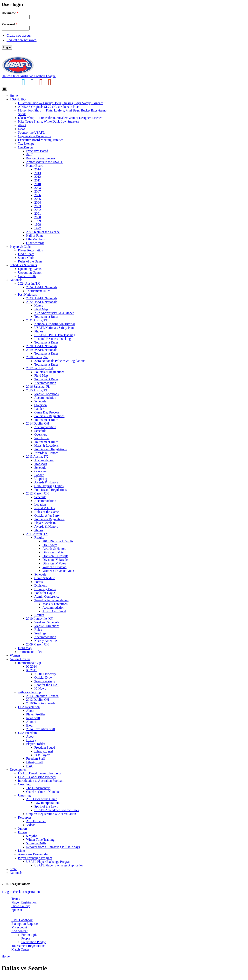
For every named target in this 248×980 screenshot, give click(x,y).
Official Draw (43, 678)
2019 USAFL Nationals (42, 350)
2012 (38, 177)
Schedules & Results (23, 265)
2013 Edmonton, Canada (42, 696)
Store (13, 869)
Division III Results (55, 556)
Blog (29, 725)
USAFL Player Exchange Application (59, 865)
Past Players (42, 755)
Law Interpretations (47, 803)
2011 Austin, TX (37, 534)
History (31, 740)
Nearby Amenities (46, 641)
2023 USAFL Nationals (42, 298)
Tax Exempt (26, 144)
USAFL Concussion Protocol (37, 777)
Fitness (23, 832)
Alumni (31, 722)
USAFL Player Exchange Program (49, 862)
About (22, 125)
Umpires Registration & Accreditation (51, 814)
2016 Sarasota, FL (38, 387)
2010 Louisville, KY (40, 619)
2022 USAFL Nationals (42, 302)
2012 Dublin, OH (38, 700)
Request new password (22, 40)
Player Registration (31, 250)
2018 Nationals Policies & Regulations (60, 361)
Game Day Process (47, 412)
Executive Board (37, 151)
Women (15, 655)
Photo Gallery (21, 906)
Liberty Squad (44, 751)
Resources (25, 817)
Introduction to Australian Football (41, 781)
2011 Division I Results (58, 541)
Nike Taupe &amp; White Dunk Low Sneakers (49, 121)
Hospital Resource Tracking (53, 339)
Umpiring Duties (45, 589)
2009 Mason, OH (37, 644)
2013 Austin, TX (37, 457)
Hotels (39, 306)
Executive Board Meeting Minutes (41, 140)
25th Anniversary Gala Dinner (54, 313)
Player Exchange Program (35, 858)
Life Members (35, 239)
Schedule (40, 401)
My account (19, 927)
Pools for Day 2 (45, 593)
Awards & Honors (46, 453)
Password (10, 24)
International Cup (29, 663)
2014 (38, 169)
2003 (38, 206)
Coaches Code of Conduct (43, 792)
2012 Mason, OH (37, 493)
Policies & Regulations (49, 372)
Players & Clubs (21, 247)
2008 (38, 188)
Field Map (41, 309)
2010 (38, 184)
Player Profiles (36, 714)
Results (39, 538)
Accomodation (44, 460)
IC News (40, 689)
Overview (41, 405)
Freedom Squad (45, 747)
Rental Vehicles (45, 508)
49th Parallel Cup (29, 692)
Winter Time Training (40, 840)
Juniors (23, 828)
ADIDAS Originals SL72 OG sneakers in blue (48, 107)
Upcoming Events (30, 269)
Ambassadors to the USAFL (45, 162)
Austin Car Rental (54, 611)
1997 (38, 228)
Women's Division (55, 567)
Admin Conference (47, 596)
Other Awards (35, 243)
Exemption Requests (25, 924)
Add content (20, 931)
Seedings (40, 633)
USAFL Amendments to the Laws (56, 810)
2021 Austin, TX (37, 320)
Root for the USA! (46, 685)
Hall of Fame (35, 236)
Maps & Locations (46, 394)
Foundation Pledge (34, 942)
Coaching (24, 784)
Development (19, 770)
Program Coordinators (41, 158)
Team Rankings (45, 681)
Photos (39, 331)
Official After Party (47, 515)
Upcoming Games (30, 272)
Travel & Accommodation (51, 600)
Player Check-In (45, 523)
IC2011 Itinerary (45, 674)
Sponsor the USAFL (31, 132)
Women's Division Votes (59, 571)
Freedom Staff (36, 759)
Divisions (41, 585)
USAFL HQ (18, 99)
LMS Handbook (22, 920)
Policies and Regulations (50, 449)
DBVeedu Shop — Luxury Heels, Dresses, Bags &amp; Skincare (61, 103)
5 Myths (32, 836)
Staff (29, 155)
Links (22, 851)
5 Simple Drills (36, 843)
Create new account (19, 35)
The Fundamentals (38, 788)
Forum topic (29, 935)
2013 (38, 173)
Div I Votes (50, 545)
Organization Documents (34, 136)
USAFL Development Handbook (40, 773)
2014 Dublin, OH (38, 423)
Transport (41, 464)
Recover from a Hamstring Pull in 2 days (53, 847)
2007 (38, 191)
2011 (37, 180)
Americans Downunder (33, 854)
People (26, 938)
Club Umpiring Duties (49, 486)
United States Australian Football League (29, 76)
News (22, 129)
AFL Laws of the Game (42, 799)
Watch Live (42, 438)
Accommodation (45, 383)
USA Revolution (29, 707)
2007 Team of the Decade (43, 232)
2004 (38, 202)
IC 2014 (31, 666)
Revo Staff (33, 718)
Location (40, 504)
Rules (38, 630)
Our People (25, 147)
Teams (16, 899)
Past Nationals (27, 295)
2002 (38, 210)
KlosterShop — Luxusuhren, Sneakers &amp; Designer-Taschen (60, 118)
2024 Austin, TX (29, 283)
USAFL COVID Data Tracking (55, 335)
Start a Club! (26, 258)
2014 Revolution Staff (41, 729)
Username (10, 13)
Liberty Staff (35, 762)
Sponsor (17, 910)
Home (14, 96)
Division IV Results (55, 560)
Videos (31, 825)
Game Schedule (45, 578)
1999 (38, 221)
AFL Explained (36, 821)
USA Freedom (27, 733)
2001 (38, 213)
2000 (38, 217)
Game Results (27, 276)
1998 (38, 225)
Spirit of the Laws (46, 806)
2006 (38, 195)
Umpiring (41, 479)
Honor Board (35, 166)
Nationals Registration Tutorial (55, 324)
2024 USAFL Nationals (42, 287)
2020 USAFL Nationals (42, 346)
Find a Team (26, 254)
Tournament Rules (38, 291)
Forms (39, 582)
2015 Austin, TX (37, 390)
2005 (38, 199)
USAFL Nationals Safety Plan (54, 328)
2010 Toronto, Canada (41, 703)
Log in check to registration (21, 892)
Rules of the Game (30, 261)
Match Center (20, 949)
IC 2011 (31, 670)
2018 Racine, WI (37, 357)
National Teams (20, 659)
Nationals (16, 280)
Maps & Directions (55, 604)
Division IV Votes (54, 563)
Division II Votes (54, 552)
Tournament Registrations (28, 946)
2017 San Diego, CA (40, 368)
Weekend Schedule (47, 622)
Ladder (39, 409)
